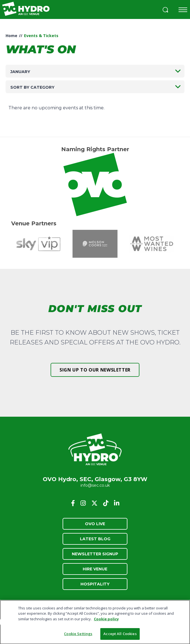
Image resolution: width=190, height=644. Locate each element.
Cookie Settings (78, 635)
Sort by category (32, 87)
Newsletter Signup (95, 554)
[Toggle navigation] (183, 10)
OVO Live (95, 524)
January (20, 72)
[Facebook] (73, 503)
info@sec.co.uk (95, 485)
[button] (165, 10)
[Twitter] (94, 503)
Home (11, 36)
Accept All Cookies (120, 635)
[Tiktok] (106, 503)
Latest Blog (95, 539)
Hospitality (95, 584)
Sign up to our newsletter (95, 370)
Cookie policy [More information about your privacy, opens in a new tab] (106, 620)
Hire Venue (95, 569)
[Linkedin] (117, 503)
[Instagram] (83, 503)
